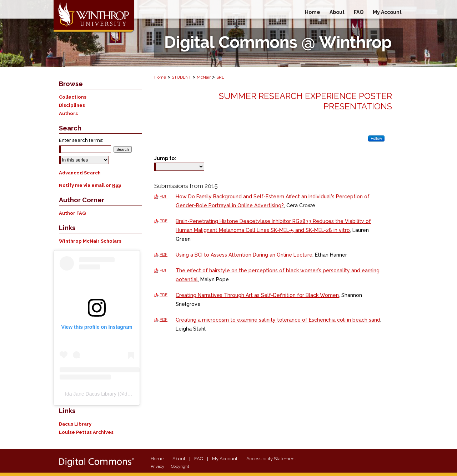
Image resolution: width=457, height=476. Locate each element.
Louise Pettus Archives (86, 432)
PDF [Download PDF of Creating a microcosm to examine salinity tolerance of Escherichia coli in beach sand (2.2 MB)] (164, 320)
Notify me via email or (90, 185)
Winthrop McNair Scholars (90, 241)
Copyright (180, 467)
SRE (220, 77)
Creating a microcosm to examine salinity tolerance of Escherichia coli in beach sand (278, 320)
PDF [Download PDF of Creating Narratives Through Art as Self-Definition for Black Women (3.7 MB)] (164, 295)
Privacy (157, 467)
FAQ (199, 459)
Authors (68, 113)
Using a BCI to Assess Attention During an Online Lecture (244, 255)
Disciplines (72, 105)
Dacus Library (75, 424)
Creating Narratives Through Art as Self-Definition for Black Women (257, 295)
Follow (376, 138)
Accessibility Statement (271, 459)
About (179, 459)
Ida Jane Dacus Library (91, 394)
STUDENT (181, 77)
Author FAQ (72, 213)
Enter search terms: (81, 140)
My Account (225, 459)
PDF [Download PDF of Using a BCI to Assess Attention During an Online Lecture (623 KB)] (164, 255)
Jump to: (165, 158)
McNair (204, 77)
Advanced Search (80, 173)
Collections (73, 97)
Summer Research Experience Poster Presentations (305, 101)
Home (160, 77)
